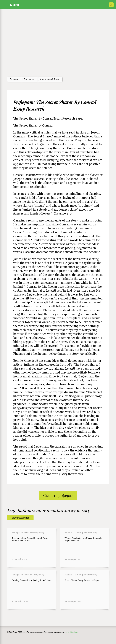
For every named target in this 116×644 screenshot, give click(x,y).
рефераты (29, 79)
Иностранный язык (49, 79)
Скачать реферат (58, 495)
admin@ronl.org (72, 632)
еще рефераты (20, 518)
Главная (14, 79)
